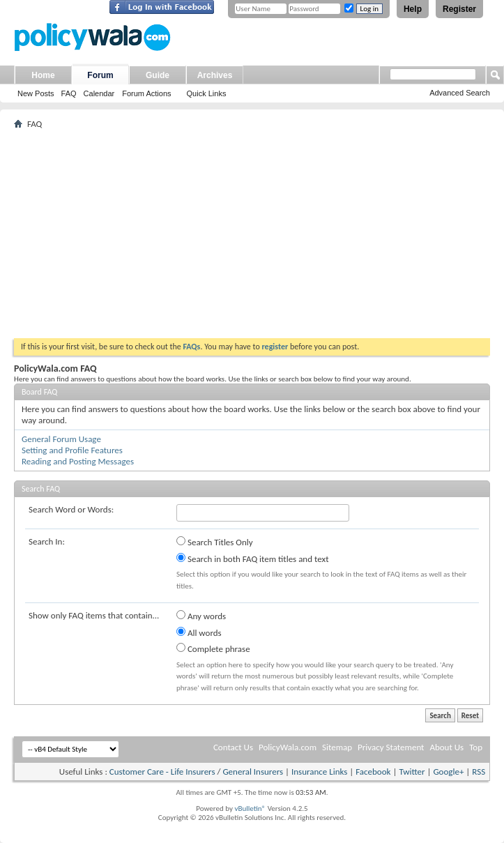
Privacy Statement (391, 747)
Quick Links (207, 93)
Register (459, 9)
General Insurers (253, 772)
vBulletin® (250, 808)
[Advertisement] (252, 234)
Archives (215, 75)
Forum (100, 75)
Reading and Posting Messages (78, 461)
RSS (479, 772)
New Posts (36, 93)
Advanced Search (460, 93)
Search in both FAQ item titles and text (252, 559)
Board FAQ (39, 392)
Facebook (373, 772)
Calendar (99, 93)
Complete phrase (213, 648)
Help (413, 9)
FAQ (69, 93)
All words (199, 632)
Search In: (47, 541)
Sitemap (337, 747)
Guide (158, 75)
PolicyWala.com (288, 747)
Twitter (412, 772)
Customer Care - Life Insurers (162, 772)
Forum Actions (146, 93)
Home (43, 75)
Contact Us (233, 747)
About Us (446, 747)
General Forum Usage (61, 439)
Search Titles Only (215, 542)
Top (476, 747)
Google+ (448, 772)
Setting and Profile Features (72, 450)
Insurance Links (319, 772)
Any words (201, 616)
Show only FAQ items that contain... (94, 615)
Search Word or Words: (71, 509)
